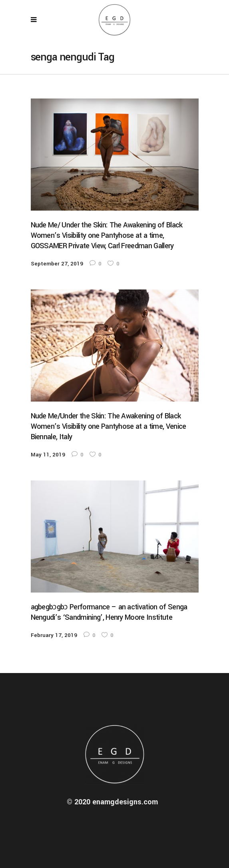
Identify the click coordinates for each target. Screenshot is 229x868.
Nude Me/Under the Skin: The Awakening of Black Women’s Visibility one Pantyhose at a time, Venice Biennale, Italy (109, 426)
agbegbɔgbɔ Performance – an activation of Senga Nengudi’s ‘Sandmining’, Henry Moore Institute (109, 612)
